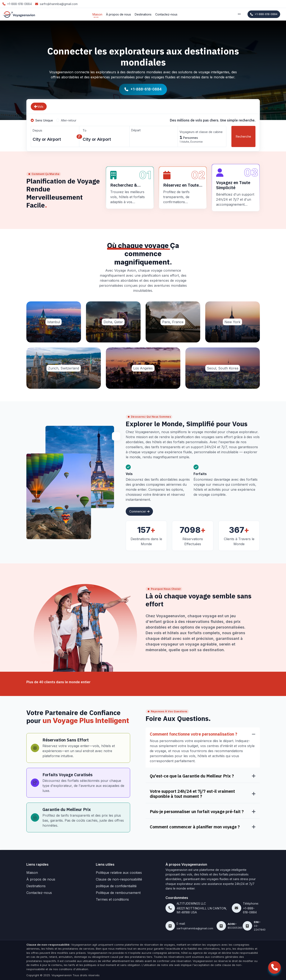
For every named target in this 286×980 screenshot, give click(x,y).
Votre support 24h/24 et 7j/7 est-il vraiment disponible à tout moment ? (192, 794)
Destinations (143, 14)
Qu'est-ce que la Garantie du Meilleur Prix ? (192, 776)
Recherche (243, 136)
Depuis (37, 130)
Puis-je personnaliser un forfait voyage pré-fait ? (197, 812)
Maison (97, 14)
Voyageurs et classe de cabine (201, 132)
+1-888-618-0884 (264, 14)
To (85, 130)
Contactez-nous (166, 14)
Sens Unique (44, 120)
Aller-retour (69, 120)
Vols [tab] (39, 107)
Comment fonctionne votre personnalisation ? (194, 734)
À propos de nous (119, 14)
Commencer (139, 511)
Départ (136, 130)
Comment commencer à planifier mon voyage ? (195, 827)
